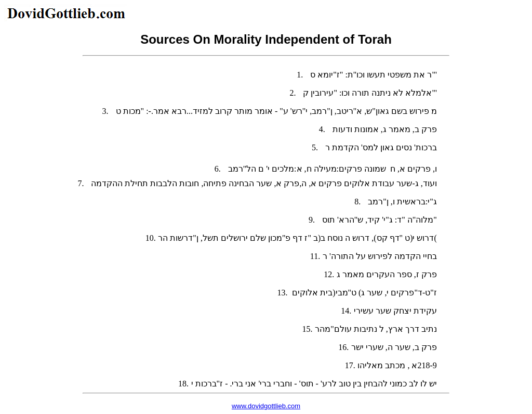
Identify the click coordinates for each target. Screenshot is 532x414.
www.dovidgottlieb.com (266, 406)
